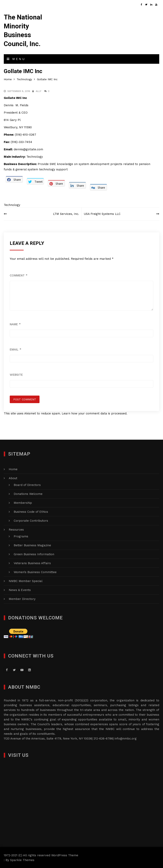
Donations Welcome (28, 493)
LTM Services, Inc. (65, 213)
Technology (12, 205)
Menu (16, 59)
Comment (19, 275)
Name (15, 324)
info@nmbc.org (126, 738)
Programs (21, 536)
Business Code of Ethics (31, 511)
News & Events (20, 590)
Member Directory (22, 599)
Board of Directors (27, 485)
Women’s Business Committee (35, 572)
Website (16, 374)
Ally (39, 91)
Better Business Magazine (32, 545)
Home (13, 469)
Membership (23, 502)
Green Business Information (34, 554)
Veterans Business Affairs (32, 563)
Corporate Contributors (31, 520)
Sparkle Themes (22, 860)
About (13, 478)
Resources (16, 529)
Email (15, 349)
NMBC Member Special (26, 581)
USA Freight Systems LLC (103, 213)
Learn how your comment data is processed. (95, 413)
